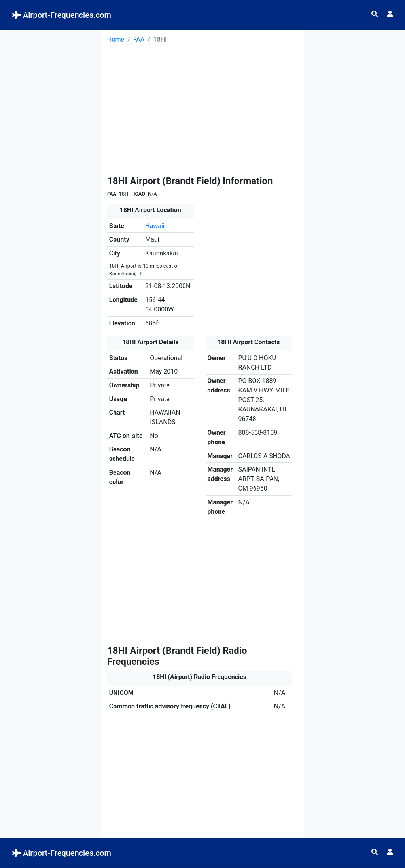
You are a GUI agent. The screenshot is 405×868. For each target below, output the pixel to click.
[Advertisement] (51, 149)
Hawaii (155, 226)
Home (116, 39)
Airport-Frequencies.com (62, 15)
